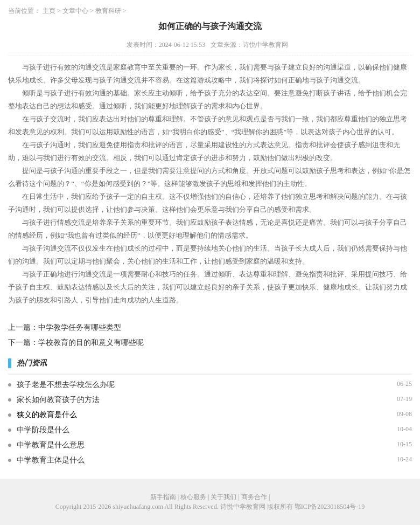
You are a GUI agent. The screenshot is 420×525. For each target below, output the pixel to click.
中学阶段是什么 (43, 430)
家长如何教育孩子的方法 (58, 400)
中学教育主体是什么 (51, 460)
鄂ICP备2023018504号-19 (330, 507)
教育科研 (108, 11)
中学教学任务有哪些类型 (80, 327)
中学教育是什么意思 (51, 445)
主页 (49, 11)
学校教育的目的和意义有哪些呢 (91, 343)
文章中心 (75, 11)
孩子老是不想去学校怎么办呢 (66, 385)
